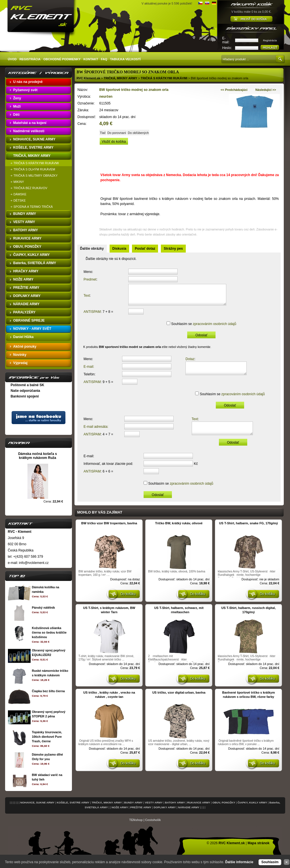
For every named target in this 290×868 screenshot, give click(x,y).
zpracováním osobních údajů (213, 328)
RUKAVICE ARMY (199, 802)
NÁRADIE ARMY (189, 807)
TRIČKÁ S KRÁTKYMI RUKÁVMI (164, 78)
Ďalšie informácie (239, 862)
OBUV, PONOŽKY (224, 802)
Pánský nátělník (43, 608)
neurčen (106, 97)
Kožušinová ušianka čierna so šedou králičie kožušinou (49, 632)
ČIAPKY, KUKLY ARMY (252, 802)
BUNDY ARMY (133, 802)
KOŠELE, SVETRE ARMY (73, 802)
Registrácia (270, 40)
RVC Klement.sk (89, 78)
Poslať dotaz (145, 249)
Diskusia (119, 249)
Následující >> (266, 90)
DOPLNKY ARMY (165, 807)
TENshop (136, 820)
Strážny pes (173, 249)
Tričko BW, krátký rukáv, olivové (179, 530)
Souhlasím (270, 862)
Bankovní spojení (25, 396)
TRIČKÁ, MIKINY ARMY (121, 78)
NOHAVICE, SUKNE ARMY (37, 802)
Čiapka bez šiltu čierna (48, 691)
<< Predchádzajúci (234, 90)
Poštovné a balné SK (28, 385)
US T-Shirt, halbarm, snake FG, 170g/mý (249, 530)
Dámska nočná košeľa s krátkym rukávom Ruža (38, 456)
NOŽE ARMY (120, 807)
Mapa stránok (258, 843)
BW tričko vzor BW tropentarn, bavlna (109, 530)
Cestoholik (153, 820)
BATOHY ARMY (175, 802)
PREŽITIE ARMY (141, 807)
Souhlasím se (202, 328)
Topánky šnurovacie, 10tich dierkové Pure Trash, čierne (47, 737)
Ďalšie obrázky (92, 249)
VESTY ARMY (154, 802)
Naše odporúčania (25, 391)
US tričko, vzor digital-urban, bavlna (179, 700)
